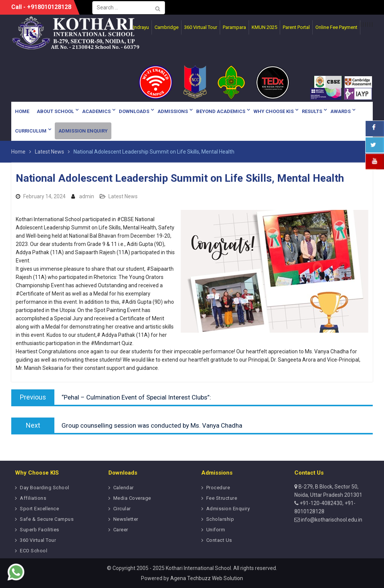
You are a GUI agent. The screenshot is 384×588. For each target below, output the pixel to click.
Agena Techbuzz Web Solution (207, 578)
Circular (122, 509)
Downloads (134, 111)
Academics (96, 111)
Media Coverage (132, 498)
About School (55, 111)
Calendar (124, 488)
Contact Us (219, 540)
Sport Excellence (39, 509)
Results (312, 111)
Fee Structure (222, 498)
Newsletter (126, 519)
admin (87, 196)
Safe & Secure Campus (47, 519)
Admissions (173, 111)
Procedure (218, 488)
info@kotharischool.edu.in (331, 520)
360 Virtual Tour (38, 540)
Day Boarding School (45, 488)
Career (121, 530)
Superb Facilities (40, 530)
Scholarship (220, 519)
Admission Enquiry (83, 131)
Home (22, 111)
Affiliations (33, 498)
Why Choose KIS (274, 111)
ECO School (34, 551)
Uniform (216, 530)
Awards (340, 111)
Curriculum (31, 131)
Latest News (123, 196)
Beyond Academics (221, 111)
